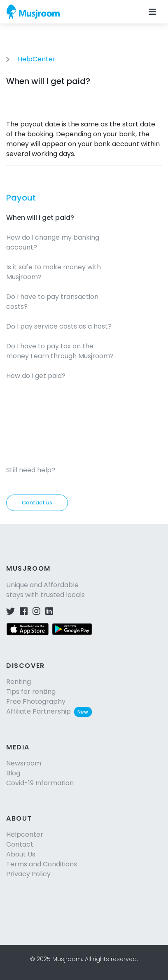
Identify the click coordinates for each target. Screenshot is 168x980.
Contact (20, 844)
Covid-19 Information (40, 783)
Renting (19, 682)
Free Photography (36, 701)
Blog (13, 773)
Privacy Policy (28, 874)
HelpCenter (37, 59)
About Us (21, 854)
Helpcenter (25, 834)
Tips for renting (31, 692)
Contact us (37, 503)
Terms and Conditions (42, 864)
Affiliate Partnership (49, 711)
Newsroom (24, 763)
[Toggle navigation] (152, 12)
